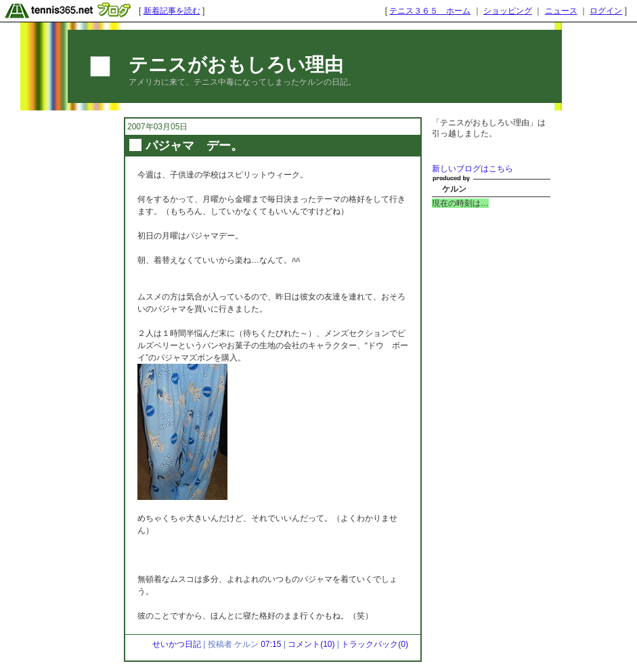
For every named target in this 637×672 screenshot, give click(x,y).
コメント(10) (311, 644)
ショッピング (508, 11)
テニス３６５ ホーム (430, 11)
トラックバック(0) (375, 644)
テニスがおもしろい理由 (236, 65)
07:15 (271, 644)
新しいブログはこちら (473, 169)
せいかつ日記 (177, 644)
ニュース (561, 11)
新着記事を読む (172, 11)
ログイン (606, 11)
